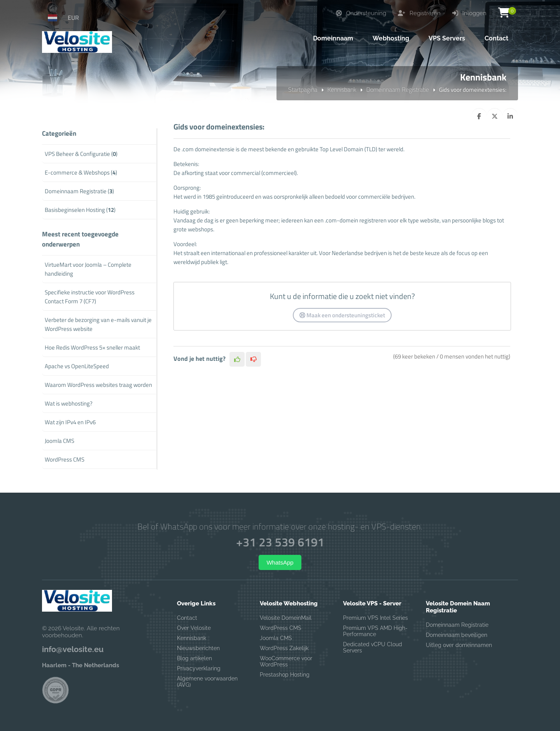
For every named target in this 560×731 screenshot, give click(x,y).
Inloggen (469, 13)
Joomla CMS (276, 638)
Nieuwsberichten (198, 648)
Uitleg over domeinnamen (459, 645)
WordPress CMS (281, 628)
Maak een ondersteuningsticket (342, 315)
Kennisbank (342, 89)
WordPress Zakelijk (284, 648)
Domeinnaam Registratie (398, 89)
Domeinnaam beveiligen (457, 635)
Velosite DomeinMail (286, 618)
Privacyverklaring (199, 668)
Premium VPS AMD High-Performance (375, 631)
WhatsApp (280, 562)
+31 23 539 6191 (280, 542)
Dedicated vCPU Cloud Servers (373, 647)
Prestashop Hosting (285, 675)
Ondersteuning (361, 13)
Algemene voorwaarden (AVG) (207, 682)
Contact (187, 618)
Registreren (419, 13)
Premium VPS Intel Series (375, 618)
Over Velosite (194, 628)
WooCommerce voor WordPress (286, 661)
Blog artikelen (194, 658)
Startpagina (303, 89)
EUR (73, 17)
